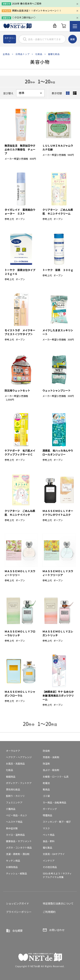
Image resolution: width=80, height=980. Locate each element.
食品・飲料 (49, 841)
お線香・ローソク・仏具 (56, 777)
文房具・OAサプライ (54, 854)
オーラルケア (13, 751)
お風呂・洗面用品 (15, 763)
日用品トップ (23, 54)
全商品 (6, 54)
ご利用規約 (49, 912)
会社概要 (17, 931)
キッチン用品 (13, 861)
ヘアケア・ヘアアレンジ (19, 757)
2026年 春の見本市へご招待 (27, 3)
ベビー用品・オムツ (17, 815)
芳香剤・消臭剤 (51, 757)
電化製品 (48, 847)
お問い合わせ (57, 930)
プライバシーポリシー (19, 912)
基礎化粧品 (54, 54)
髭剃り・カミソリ (15, 796)
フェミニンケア (14, 802)
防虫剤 (46, 751)
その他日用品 (50, 867)
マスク (46, 828)
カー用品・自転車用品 (55, 802)
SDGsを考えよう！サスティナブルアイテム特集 (57, 875)
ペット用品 (49, 835)
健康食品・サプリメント (19, 841)
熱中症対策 (12, 828)
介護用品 (11, 809)
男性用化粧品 (13, 789)
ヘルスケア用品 (14, 822)
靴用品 (46, 789)
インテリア (49, 861)
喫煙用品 (48, 815)
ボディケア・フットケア (19, 783)
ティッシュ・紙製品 (16, 873)
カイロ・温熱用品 (15, 835)
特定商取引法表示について (58, 903)
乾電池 (46, 783)
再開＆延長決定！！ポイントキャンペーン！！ (37, 10)
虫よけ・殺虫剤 (51, 770)
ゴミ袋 (46, 796)
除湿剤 (46, 763)
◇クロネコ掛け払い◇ (24, 17)
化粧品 (39, 54)
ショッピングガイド (17, 903)
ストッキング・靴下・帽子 (57, 822)
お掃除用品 (12, 867)
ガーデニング (50, 809)
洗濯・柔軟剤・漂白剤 (18, 854)
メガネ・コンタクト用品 (19, 847)
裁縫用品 (11, 777)
